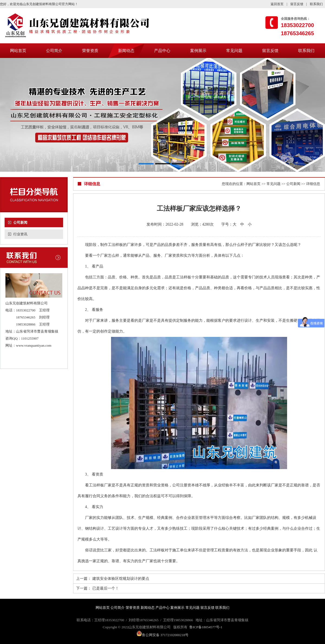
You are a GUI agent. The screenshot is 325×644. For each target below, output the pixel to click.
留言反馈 (297, 4)
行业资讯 (20, 234)
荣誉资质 (90, 51)
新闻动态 (126, 51)
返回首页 (277, 4)
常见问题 (234, 51)
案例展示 (198, 51)
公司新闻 (20, 222)
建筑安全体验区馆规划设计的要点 (121, 579)
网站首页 (18, 51)
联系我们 (316, 4)
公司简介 (54, 51)
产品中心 (162, 51)
